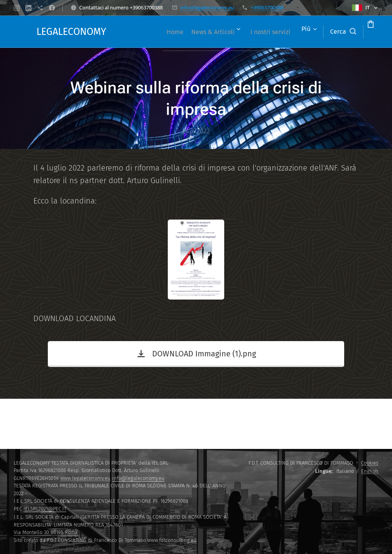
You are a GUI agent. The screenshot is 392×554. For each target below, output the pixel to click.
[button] (313, 32)
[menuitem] (186, 32)
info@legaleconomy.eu (207, 7)
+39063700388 (267, 7)
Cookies (370, 463)
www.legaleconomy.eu (85, 478)
